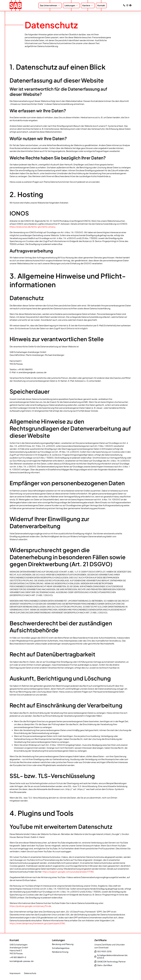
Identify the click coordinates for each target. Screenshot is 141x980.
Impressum (15, 973)
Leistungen (70, 5)
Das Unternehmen (49, 5)
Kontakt (101, 5)
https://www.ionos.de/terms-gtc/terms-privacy (32, 227)
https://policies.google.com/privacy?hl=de (30, 906)
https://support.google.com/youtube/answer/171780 (68, 872)
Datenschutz (30, 973)
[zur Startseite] (16, 5)
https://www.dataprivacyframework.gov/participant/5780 (37, 923)
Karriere (86, 5)
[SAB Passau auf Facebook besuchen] (130, 5)
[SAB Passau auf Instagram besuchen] (127, 5)
